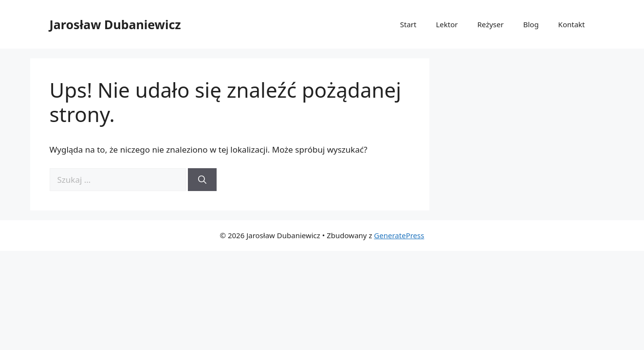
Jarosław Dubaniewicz (115, 24)
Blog (531, 24)
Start (408, 24)
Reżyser (491, 24)
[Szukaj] (202, 180)
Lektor (447, 24)
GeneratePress (399, 235)
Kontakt (572, 24)
